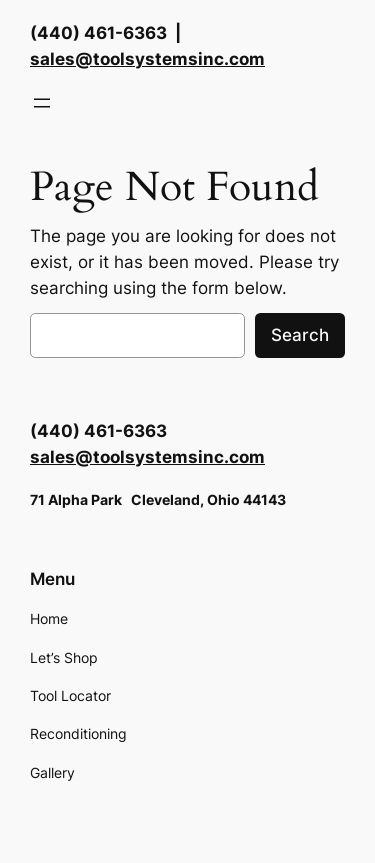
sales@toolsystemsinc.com (147, 59)
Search (300, 335)
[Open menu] (42, 103)
